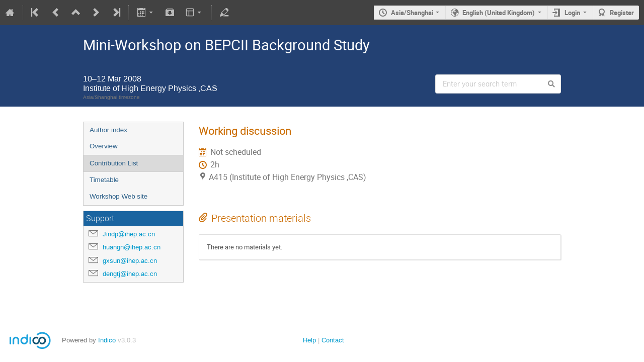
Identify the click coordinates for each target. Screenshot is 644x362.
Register (622, 13)
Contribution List (114, 163)
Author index (108, 130)
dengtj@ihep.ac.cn (130, 274)
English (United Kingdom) (499, 13)
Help (309, 340)
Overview (104, 146)
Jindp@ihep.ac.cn (129, 234)
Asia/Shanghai (412, 13)
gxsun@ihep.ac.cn (130, 261)
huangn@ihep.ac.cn (132, 247)
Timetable (104, 180)
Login (572, 13)
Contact (333, 340)
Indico (107, 340)
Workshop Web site (118, 196)
